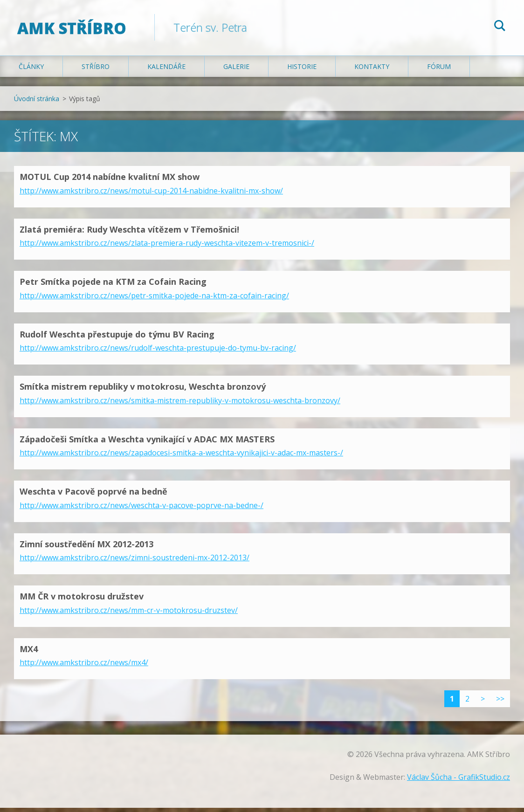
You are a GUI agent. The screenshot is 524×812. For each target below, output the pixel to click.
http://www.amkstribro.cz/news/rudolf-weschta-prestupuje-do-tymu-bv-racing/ (158, 352)
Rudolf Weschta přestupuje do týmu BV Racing (117, 338)
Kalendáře (166, 71)
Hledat (500, 27)
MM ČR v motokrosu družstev (82, 600)
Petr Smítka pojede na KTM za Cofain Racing (113, 286)
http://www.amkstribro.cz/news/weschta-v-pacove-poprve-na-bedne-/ (141, 509)
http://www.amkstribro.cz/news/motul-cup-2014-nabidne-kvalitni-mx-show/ (151, 194)
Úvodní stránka (37, 103)
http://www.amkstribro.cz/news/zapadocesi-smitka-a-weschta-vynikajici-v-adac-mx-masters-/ (181, 457)
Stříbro (96, 71)
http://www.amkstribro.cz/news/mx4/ (84, 667)
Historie (302, 71)
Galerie (236, 71)
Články (31, 71)
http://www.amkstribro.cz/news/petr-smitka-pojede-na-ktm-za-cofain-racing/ (154, 299)
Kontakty (372, 71)
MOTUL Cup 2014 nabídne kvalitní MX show (110, 181)
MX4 (29, 653)
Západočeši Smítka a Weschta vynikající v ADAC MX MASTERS (147, 443)
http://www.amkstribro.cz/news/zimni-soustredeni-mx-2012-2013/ (134, 562)
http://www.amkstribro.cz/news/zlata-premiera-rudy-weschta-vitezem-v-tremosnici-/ (167, 247)
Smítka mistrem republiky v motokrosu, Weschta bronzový (143, 391)
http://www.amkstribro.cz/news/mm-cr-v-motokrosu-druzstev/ (129, 614)
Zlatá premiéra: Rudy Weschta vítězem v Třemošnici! (129, 233)
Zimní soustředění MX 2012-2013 (86, 548)
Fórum (439, 71)
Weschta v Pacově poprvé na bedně (93, 495)
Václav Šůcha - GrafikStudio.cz (458, 781)
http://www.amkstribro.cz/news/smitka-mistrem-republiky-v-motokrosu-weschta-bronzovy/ (180, 404)
